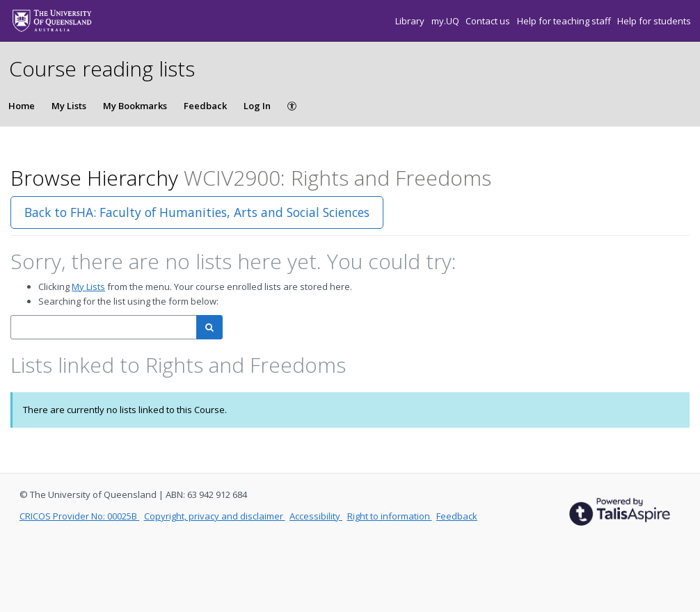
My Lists (69, 106)
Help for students (654, 21)
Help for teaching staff (565, 21)
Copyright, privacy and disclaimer (215, 516)
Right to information (390, 516)
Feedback (205, 106)
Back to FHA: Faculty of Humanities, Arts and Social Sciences (197, 212)
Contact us (489, 21)
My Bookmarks (135, 106)
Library (411, 21)
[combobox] (104, 327)
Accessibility (316, 516)
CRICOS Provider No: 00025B (79, 516)
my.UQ (446, 21)
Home (22, 106)
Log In (257, 106)
